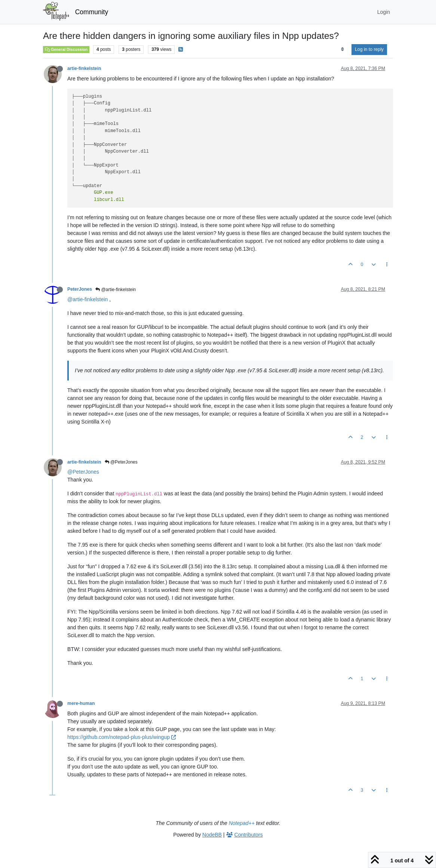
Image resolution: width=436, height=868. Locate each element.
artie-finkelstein (84, 68)
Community (92, 12)
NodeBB (212, 835)
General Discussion (66, 49)
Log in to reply (369, 49)
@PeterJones (121, 462)
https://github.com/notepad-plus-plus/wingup (122, 737)
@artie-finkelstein (116, 290)
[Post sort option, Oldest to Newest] (342, 49)
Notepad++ (242, 823)
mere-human (81, 703)
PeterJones (80, 289)
